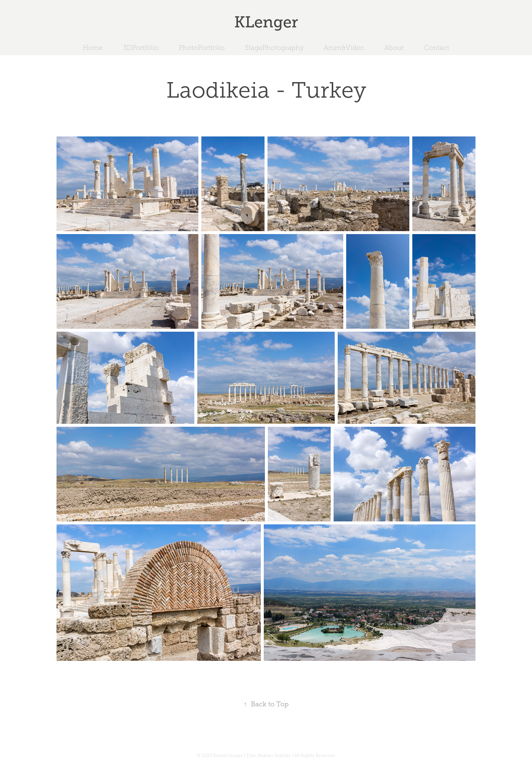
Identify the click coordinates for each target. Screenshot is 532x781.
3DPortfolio (141, 48)
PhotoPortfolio (202, 48)
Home (93, 48)
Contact (437, 48)
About (394, 48)
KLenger (266, 22)
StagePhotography (274, 48)
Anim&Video (344, 48)
